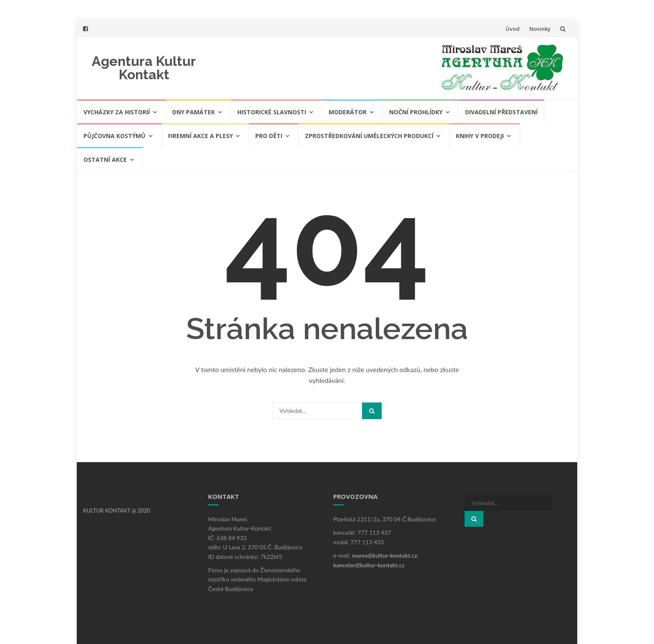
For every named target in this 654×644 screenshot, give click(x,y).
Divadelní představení (501, 112)
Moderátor (348, 112)
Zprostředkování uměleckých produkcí (369, 136)
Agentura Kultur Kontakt (144, 68)
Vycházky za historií (117, 112)
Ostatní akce (105, 160)
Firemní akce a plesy (200, 136)
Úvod (513, 29)
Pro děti (269, 136)
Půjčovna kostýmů (114, 136)
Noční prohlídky (416, 112)
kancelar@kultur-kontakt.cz (369, 565)
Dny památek (194, 112)
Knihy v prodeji (480, 136)
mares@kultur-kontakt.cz (385, 555)
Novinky (540, 29)
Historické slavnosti (272, 112)
